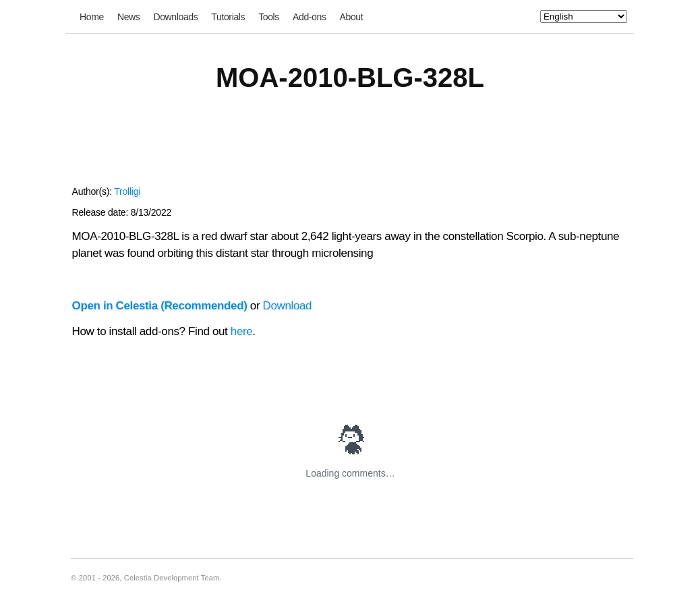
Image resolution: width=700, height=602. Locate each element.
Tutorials (228, 17)
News (129, 17)
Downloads (175, 17)
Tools (269, 17)
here (242, 331)
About (352, 17)
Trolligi (127, 191)
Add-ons (310, 17)
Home (92, 17)
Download (288, 306)
